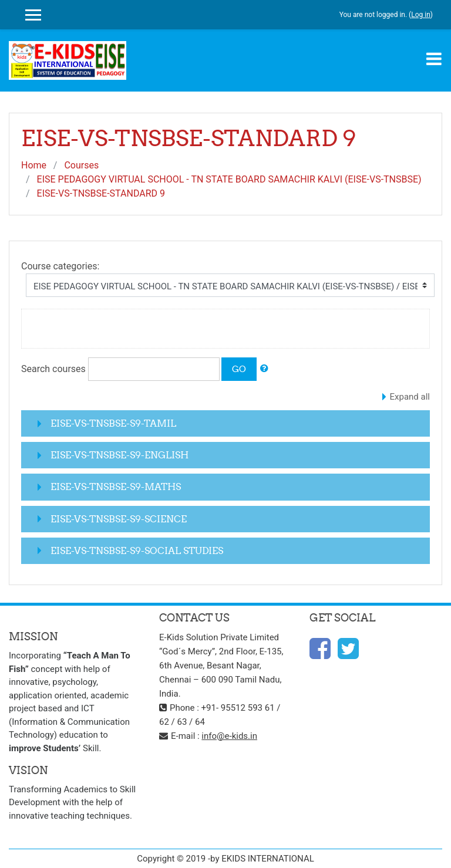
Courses (81, 165)
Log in (421, 15)
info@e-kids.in (229, 736)
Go (239, 369)
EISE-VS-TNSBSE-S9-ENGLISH (120, 455)
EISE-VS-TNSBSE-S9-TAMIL (113, 423)
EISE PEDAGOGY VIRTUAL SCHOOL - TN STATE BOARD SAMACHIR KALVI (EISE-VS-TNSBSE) (229, 179)
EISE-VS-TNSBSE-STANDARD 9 (101, 193)
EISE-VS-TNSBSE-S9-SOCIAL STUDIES (137, 550)
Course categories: (60, 266)
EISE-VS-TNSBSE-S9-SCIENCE (119, 519)
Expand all (410, 397)
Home (34, 165)
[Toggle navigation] (434, 59)
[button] (264, 369)
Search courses (53, 369)
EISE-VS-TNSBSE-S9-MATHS (116, 487)
